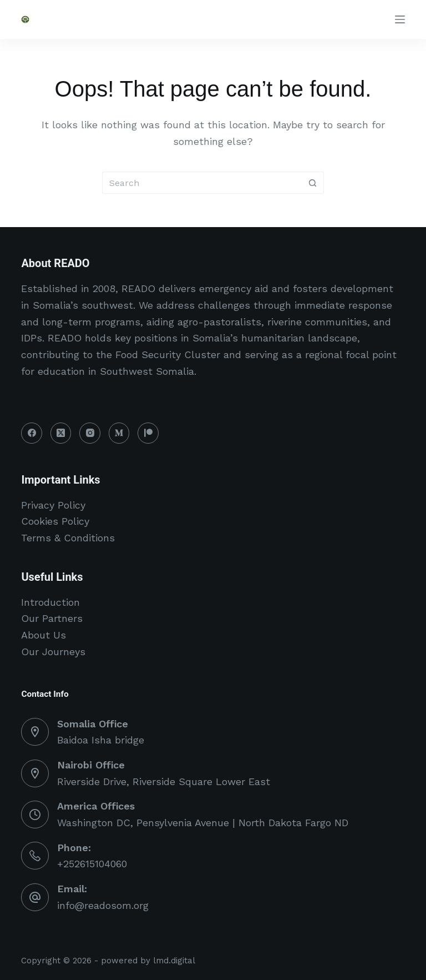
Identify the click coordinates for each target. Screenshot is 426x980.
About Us (44, 635)
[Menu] (400, 19)
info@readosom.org (103, 905)
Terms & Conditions (68, 538)
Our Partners (52, 618)
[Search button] (313, 183)
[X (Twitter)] (61, 433)
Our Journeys (53, 652)
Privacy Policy (53, 505)
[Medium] (119, 433)
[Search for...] (202, 183)
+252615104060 (92, 864)
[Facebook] (32, 433)
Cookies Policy (55, 521)
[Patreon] (148, 433)
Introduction (50, 602)
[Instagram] (90, 433)
